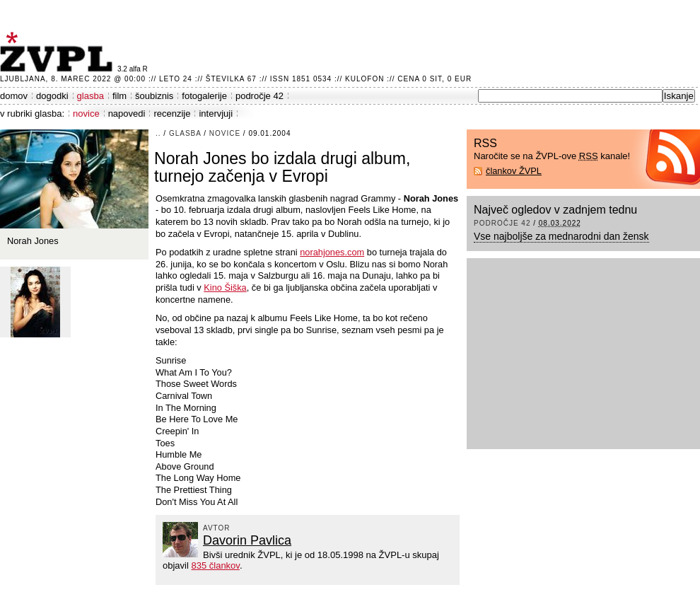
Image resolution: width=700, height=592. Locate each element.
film (119, 96)
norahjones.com (332, 252)
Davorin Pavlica (247, 540)
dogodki (52, 96)
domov (14, 96)
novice (86, 114)
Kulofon (364, 79)
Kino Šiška (225, 288)
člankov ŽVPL (514, 171)
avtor (217, 528)
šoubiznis (154, 96)
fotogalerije (204, 96)
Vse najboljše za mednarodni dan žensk (561, 236)
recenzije (172, 114)
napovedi (127, 114)
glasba (91, 96)
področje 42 (259, 96)
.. (158, 133)
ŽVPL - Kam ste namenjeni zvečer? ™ (59, 52)
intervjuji (216, 114)
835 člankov (215, 565)
